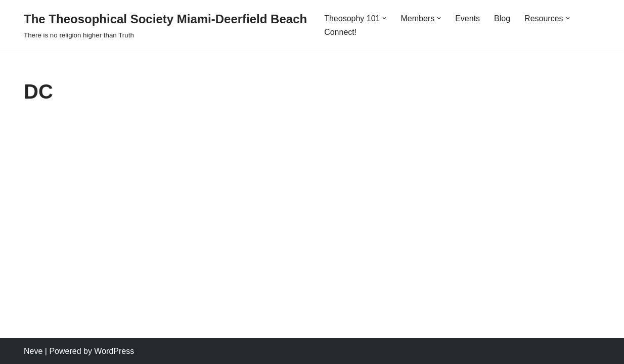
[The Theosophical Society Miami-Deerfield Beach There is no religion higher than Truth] (165, 25)
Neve (33, 351)
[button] (384, 18)
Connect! (340, 32)
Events (467, 18)
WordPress (114, 351)
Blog (502, 18)
